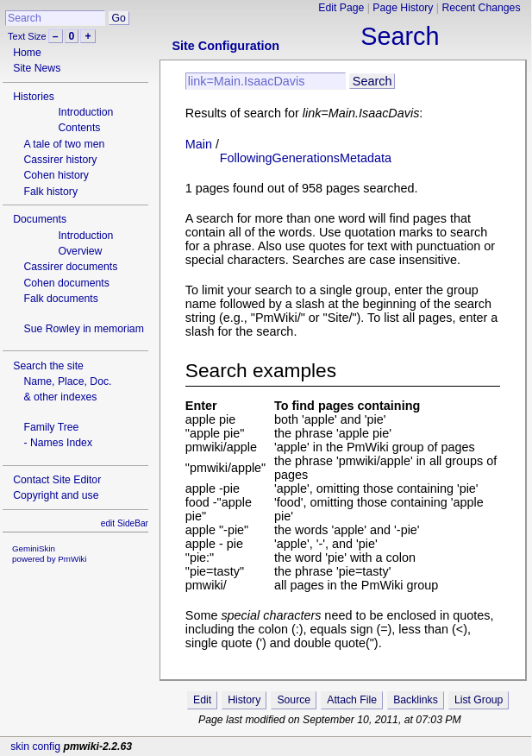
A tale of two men (64, 144)
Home (27, 53)
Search (400, 36)
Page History (403, 8)
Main (199, 144)
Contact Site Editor (57, 480)
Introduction (85, 112)
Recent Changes (481, 8)
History (244, 700)
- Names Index (58, 443)
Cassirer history (60, 160)
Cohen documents (66, 283)
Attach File (352, 700)
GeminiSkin (34, 548)
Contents (79, 128)
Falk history (50, 192)
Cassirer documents (70, 267)
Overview (80, 251)
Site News (37, 68)
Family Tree (51, 427)
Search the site (48, 366)
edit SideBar (125, 523)
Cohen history (56, 175)
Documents (40, 219)
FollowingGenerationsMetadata (306, 158)
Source (294, 700)
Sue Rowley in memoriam (83, 329)
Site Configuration (225, 46)
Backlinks (416, 700)
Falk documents (60, 299)
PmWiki (72, 559)
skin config (35, 747)
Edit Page (341, 8)
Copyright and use (56, 495)
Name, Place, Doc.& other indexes (67, 389)
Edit (202, 700)
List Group (479, 700)
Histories (34, 97)
